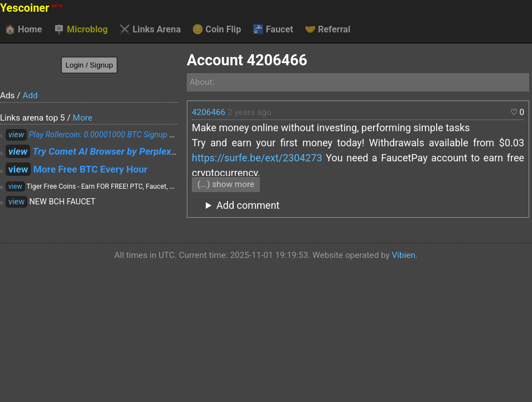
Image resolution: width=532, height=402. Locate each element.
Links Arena (150, 30)
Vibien (404, 255)
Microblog (81, 30)
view (16, 135)
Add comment (248, 205)
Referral (327, 30)
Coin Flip (217, 30)
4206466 (209, 112)
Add (30, 95)
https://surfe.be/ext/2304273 (257, 158)
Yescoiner (31, 8)
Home (23, 30)
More (82, 118)
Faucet (273, 30)
